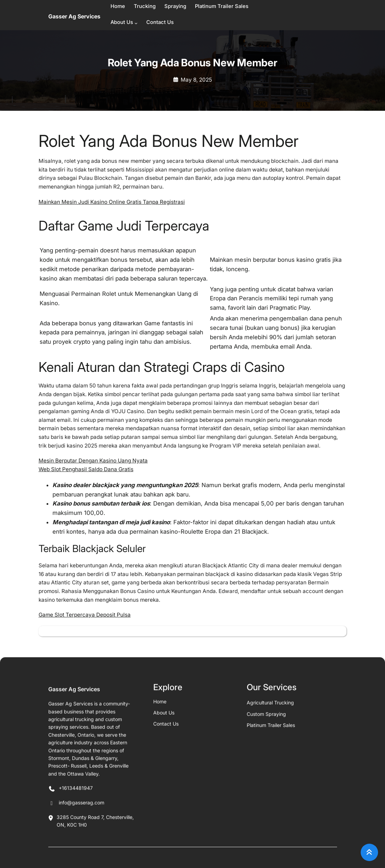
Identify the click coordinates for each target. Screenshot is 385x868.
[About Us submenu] (136, 23)
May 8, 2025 (196, 80)
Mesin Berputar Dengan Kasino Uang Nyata (93, 461)
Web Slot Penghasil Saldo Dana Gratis (86, 469)
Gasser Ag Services (74, 16)
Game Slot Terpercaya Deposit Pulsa (85, 615)
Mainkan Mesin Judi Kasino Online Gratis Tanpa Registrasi (112, 202)
